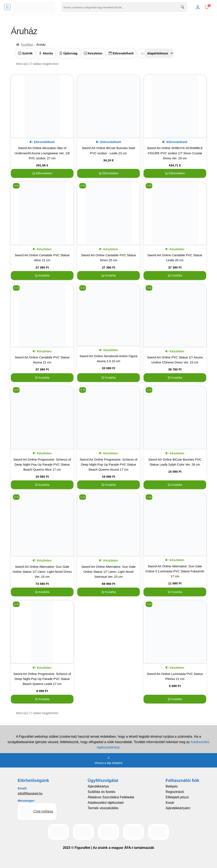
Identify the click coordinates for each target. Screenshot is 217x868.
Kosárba (42, 275)
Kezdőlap (27, 45)
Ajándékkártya (98, 786)
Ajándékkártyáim (178, 808)
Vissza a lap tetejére (109, 760)
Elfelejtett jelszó (177, 797)
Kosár (170, 803)
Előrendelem (42, 173)
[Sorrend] (159, 53)
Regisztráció (175, 792)
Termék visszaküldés (103, 808)
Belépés (172, 786)
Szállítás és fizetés (102, 792)
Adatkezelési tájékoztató (106, 803)
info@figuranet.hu (30, 793)
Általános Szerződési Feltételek (111, 797)
